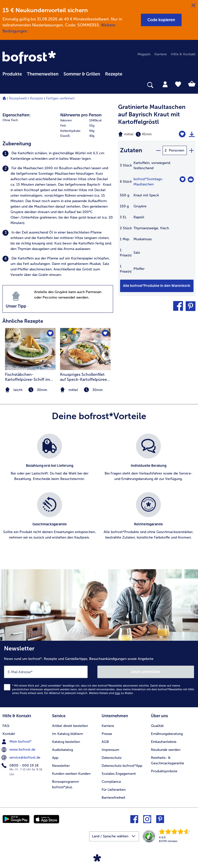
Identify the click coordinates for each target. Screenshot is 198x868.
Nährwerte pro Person (81, 115)
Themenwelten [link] (43, 74)
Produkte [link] (12, 74)
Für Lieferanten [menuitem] (114, 790)
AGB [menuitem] (105, 742)
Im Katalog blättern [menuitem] (67, 734)
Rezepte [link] (114, 74)
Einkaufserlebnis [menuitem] (164, 742)
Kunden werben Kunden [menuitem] (71, 774)
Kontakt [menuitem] (9, 734)
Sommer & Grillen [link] (82, 74)
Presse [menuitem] (107, 734)
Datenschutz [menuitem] (112, 758)
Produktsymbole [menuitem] (164, 771)
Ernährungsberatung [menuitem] (167, 734)
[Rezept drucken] (192, 134)
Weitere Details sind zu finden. (111, 693)
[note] (85, 390)
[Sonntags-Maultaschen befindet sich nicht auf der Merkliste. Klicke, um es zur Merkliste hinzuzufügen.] (182, 179)
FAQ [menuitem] (6, 726)
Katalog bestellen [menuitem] (66, 742)
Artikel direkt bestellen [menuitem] (70, 726)
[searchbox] (6, 85)
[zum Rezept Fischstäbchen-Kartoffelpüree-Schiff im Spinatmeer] (30, 349)
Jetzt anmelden (146, 672)
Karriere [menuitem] (161, 54)
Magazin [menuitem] (144, 54)
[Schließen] (194, 5)
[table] (157, 220)
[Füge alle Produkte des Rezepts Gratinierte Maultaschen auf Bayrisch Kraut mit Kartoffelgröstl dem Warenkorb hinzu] (157, 286)
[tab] (165, 84)
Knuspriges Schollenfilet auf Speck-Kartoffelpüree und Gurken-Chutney (83, 377)
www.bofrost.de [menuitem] (19, 750)
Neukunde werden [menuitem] (166, 750)
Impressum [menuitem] (110, 750)
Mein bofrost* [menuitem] (17, 742)
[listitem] (58, 156)
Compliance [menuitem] (111, 782)
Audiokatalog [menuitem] (63, 750)
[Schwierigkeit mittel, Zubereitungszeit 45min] (143, 134)
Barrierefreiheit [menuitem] (113, 798)
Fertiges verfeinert (60, 98)
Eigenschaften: (17, 115)
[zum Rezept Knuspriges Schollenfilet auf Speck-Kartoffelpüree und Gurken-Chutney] (85, 349)
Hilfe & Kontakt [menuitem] (183, 54)
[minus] (158, 150)
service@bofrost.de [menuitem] (21, 758)
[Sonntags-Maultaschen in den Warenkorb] (191, 179)
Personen (176, 150)
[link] (30, 58)
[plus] (191, 150)
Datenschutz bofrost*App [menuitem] (122, 766)
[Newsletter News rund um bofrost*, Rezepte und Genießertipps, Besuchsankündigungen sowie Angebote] (99, 674)
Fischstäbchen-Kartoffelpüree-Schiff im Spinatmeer (28, 377)
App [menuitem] (55, 758)
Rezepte (36, 98)
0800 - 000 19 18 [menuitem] (21, 766)
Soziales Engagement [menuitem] (119, 774)
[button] (161, 20)
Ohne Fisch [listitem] (10, 120)
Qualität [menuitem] (157, 726)
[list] (99, 492)
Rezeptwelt (18, 98)
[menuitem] (12, 73)
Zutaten (131, 150)
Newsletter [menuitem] (61, 766)
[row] (87, 120)
